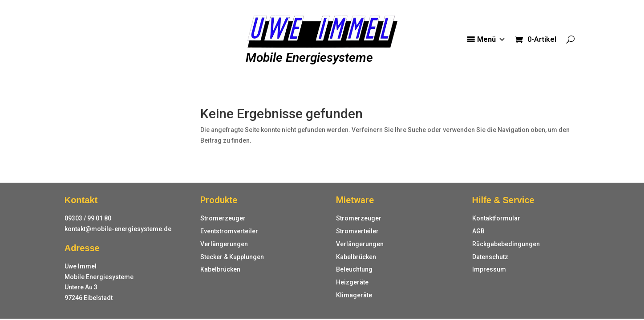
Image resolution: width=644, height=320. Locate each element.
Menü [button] (491, 40)
